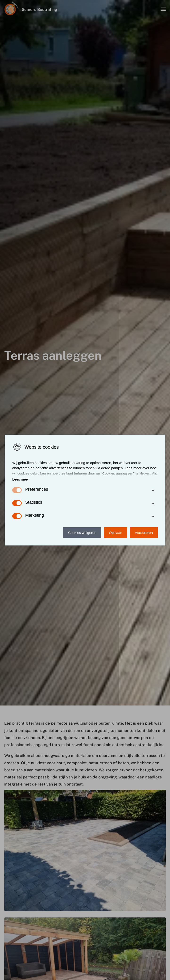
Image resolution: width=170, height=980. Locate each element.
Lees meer (21, 479)
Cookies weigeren (82, 533)
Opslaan (116, 533)
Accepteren (144, 533)
